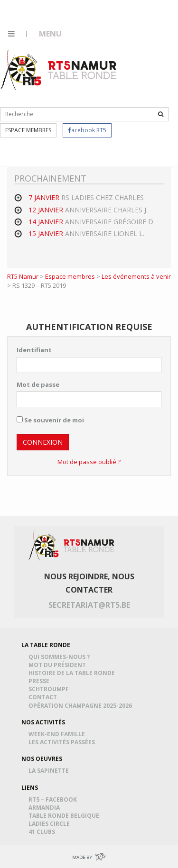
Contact (44, 697)
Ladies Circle (51, 824)
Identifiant (34, 350)
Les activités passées (63, 742)
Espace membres (28, 130)
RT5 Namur (59, 69)
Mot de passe (38, 384)
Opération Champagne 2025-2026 (82, 706)
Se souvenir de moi (50, 420)
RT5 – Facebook (54, 799)
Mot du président (59, 665)
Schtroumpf (50, 689)
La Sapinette (50, 771)
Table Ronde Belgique (65, 816)
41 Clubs (43, 832)
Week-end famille (58, 734)
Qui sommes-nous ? (61, 657)
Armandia (46, 808)
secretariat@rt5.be (89, 605)
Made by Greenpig (89, 856)
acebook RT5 (87, 130)
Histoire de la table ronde (73, 673)
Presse (40, 681)
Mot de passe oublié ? (89, 462)
